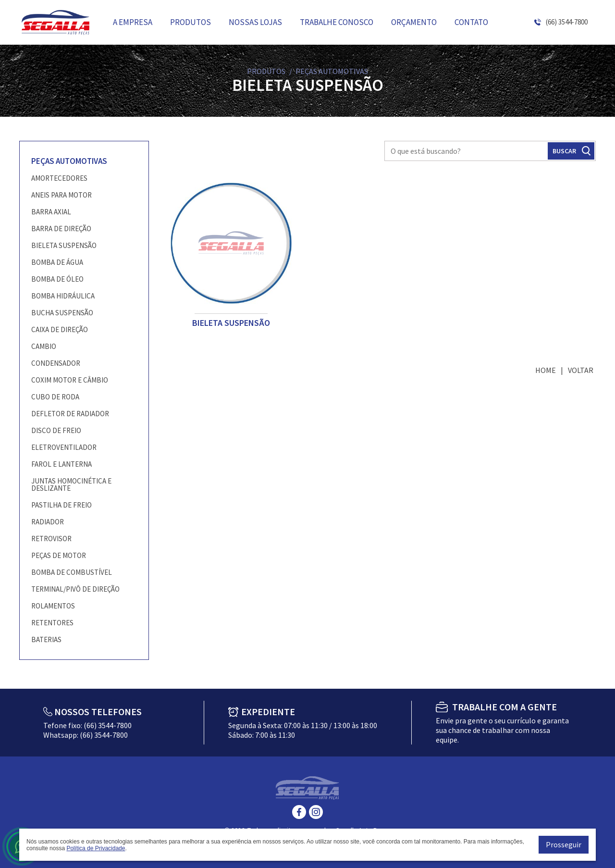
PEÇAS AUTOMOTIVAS (69, 161)
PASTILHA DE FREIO (61, 505)
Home (546, 370)
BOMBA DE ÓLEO (57, 279)
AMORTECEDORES (59, 178)
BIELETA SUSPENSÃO (64, 245)
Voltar (581, 370)
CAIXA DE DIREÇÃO (60, 329)
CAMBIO (44, 346)
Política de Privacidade (96, 848)
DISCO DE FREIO (56, 430)
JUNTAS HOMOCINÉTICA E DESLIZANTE (71, 484)
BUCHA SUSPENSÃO (62, 313)
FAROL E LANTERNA (61, 464)
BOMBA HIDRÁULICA (63, 296)
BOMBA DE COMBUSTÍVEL (72, 572)
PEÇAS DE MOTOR (59, 555)
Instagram (316, 812)
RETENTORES (52, 623)
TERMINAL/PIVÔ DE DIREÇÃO (75, 589)
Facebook (299, 812)
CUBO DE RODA (55, 397)
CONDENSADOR (56, 363)
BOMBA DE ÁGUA (57, 262)
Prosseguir (564, 844)
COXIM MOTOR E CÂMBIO (70, 380)
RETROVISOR (51, 539)
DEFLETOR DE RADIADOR (70, 414)
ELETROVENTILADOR (64, 447)
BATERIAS (46, 639)
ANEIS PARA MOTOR (61, 195)
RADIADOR (48, 522)
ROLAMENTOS (53, 606)
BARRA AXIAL (51, 212)
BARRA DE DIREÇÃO (61, 229)
